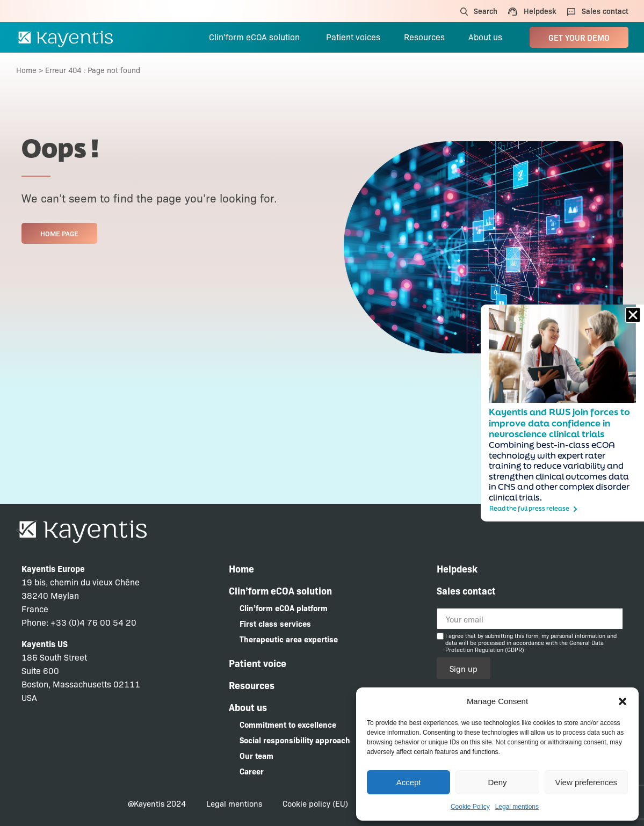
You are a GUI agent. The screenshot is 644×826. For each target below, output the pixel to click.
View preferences (587, 782)
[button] (623, 701)
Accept (409, 782)
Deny (497, 782)
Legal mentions (517, 807)
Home (26, 70)
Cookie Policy (470, 807)
